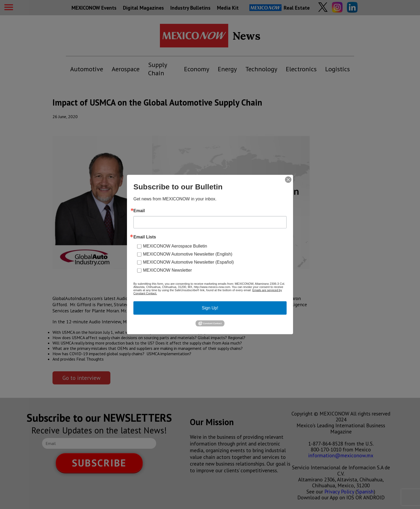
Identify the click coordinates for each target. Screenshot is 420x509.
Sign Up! (210, 308)
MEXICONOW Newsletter (167, 270)
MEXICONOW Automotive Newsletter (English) (188, 254)
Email (139, 211)
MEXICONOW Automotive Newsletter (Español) (188, 262)
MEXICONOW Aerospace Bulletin (175, 246)
